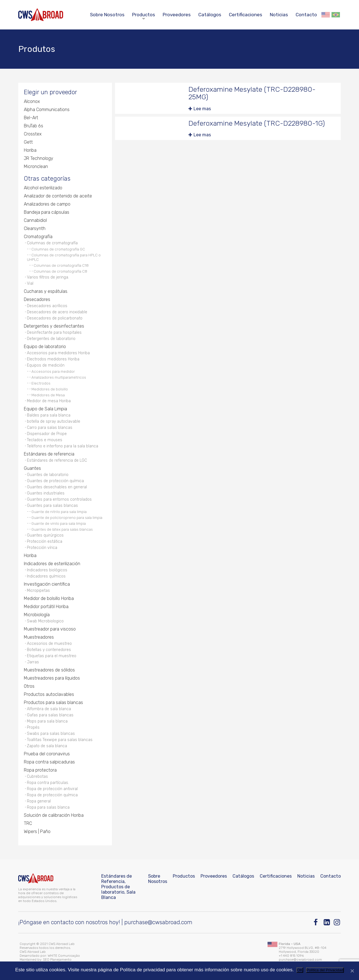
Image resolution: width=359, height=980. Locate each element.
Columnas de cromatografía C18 (61, 265)
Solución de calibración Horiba (54, 815)
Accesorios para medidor (53, 371)
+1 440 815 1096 (291, 956)
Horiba (30, 150)
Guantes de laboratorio (48, 475)
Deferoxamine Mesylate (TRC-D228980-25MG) (252, 93)
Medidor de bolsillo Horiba (49, 598)
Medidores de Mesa (48, 395)
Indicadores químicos (46, 576)
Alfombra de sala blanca (49, 709)
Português (336, 15)
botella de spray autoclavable (54, 421)
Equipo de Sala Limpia (45, 409)
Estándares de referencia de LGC (57, 460)
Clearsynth (35, 228)
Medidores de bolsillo (50, 389)
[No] (352, 971)
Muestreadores (39, 637)
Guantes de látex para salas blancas (62, 529)
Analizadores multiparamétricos (59, 377)
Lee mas (202, 109)
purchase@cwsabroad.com (158, 922)
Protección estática (45, 541)
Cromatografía (38, 237)
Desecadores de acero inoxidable (57, 312)
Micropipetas (38, 591)
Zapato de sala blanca (47, 746)
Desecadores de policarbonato (55, 318)
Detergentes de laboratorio (51, 339)
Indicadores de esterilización (52, 564)
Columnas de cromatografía (52, 243)
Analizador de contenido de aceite (58, 196)
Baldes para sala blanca (49, 415)
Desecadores (37, 299)
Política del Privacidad (325, 970)
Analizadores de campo (47, 204)
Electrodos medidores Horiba (53, 359)
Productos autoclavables (49, 694)
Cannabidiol (35, 220)
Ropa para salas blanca (48, 807)
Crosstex (33, 134)
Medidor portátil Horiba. (47, 607)
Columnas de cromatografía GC (58, 249)
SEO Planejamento (57, 960)
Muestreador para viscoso (50, 629)
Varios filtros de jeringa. (48, 277)
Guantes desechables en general (57, 487)
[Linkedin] (327, 922)
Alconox (32, 101)
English (326, 15)
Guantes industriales (46, 493)
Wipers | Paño (37, 831)
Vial (30, 283)
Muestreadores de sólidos (49, 670)
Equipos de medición (46, 365)
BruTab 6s (34, 126)
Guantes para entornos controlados (59, 499)
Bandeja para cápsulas (47, 212)
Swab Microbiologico (45, 621)
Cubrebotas (37, 777)
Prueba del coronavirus (47, 754)
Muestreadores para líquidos (52, 678)
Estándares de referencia (49, 454)
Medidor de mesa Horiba (49, 401)
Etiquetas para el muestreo (52, 656)
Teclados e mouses (45, 440)
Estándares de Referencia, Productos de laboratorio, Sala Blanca (118, 887)
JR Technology (39, 158)
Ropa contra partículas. (48, 783)
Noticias (279, 15)
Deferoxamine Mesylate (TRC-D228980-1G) (257, 123)
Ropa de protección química (52, 795)
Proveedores (177, 15)
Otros (29, 686)
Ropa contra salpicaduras (49, 762)
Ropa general (39, 801)
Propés (33, 727)
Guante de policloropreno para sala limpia (67, 517)
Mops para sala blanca (47, 721)
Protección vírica (42, 548)
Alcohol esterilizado (43, 188)
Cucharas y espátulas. (46, 291)
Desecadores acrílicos (47, 306)
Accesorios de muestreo (49, 644)
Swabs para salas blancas (51, 734)
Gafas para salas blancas (50, 715)
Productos (144, 15)
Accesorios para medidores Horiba (58, 353)
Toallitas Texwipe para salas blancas (60, 740)
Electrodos (41, 383)
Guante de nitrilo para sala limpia (59, 512)
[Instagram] (337, 922)
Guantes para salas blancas (52, 506)
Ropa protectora (40, 770)
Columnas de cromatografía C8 (60, 271)
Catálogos (210, 15)
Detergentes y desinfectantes (54, 326)
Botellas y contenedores (49, 650)
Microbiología (37, 615)
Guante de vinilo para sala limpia (59, 523)
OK (300, 970)
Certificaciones (246, 15)
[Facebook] (317, 922)
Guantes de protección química (55, 481)
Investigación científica (47, 584)
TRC (28, 823)
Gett (28, 142)
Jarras (33, 662)
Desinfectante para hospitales (54, 333)
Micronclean (36, 166)
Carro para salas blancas (50, 428)
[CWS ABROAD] (41, 15)
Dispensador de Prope (47, 434)
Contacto (306, 15)
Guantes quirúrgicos (45, 535)
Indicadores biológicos (47, 570)
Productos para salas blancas (53, 702)
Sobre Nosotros (107, 15)
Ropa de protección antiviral (52, 789)
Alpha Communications (47, 110)
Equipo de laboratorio (45, 347)
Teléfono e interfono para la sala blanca (63, 446)
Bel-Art (31, 118)
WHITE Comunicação (64, 956)
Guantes (32, 468)
